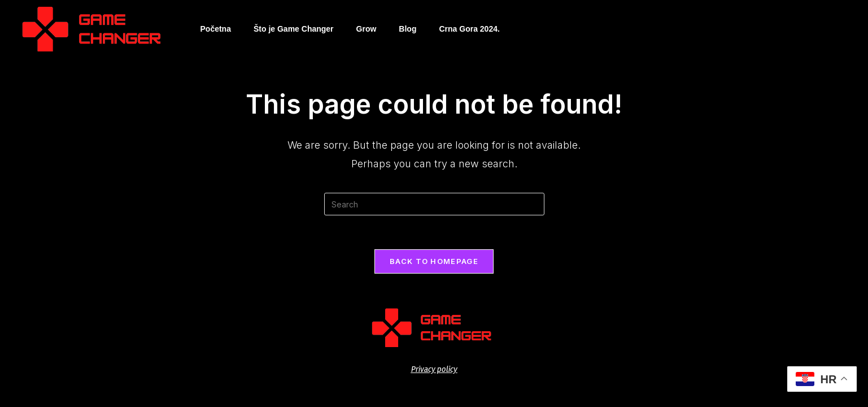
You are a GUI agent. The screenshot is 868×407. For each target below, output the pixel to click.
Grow (367, 29)
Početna (216, 29)
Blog (407, 29)
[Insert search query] (434, 204)
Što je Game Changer (294, 29)
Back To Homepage (434, 261)
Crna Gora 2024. (469, 29)
